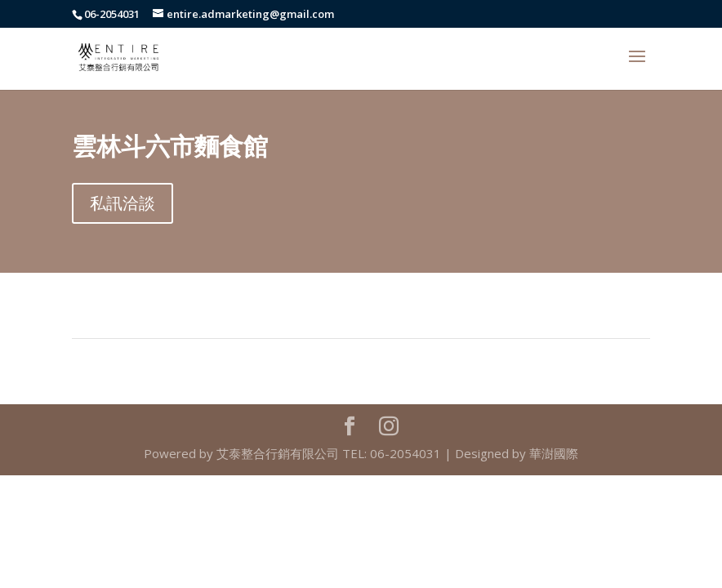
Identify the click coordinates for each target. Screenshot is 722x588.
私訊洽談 (123, 203)
